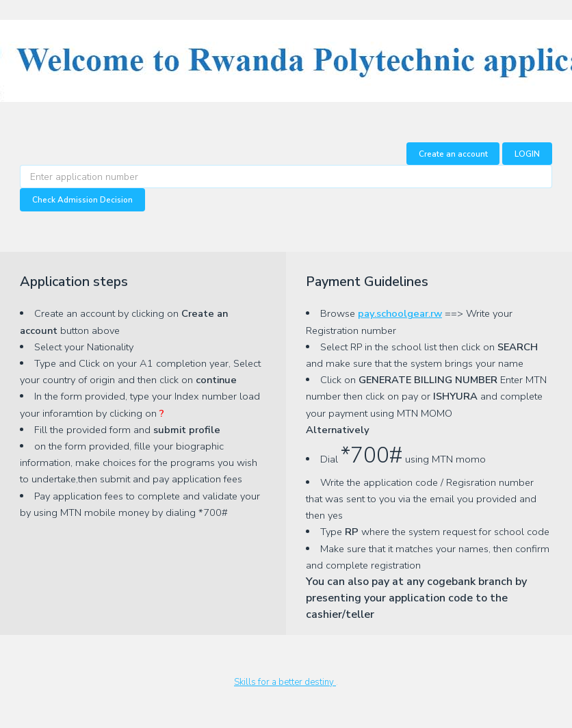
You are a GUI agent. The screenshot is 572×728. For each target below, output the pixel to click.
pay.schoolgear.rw (400, 313)
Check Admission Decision (82, 200)
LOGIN (527, 154)
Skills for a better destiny (285, 682)
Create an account (453, 154)
